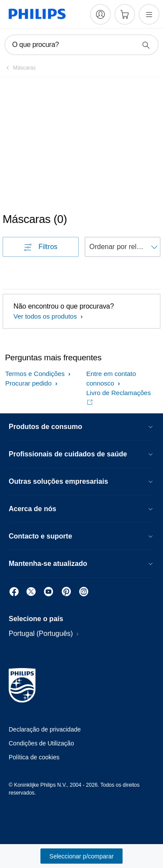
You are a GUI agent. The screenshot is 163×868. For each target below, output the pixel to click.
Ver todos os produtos (46, 316)
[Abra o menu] (149, 14)
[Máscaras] (19, 68)
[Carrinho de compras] (125, 14)
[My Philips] (100, 14)
